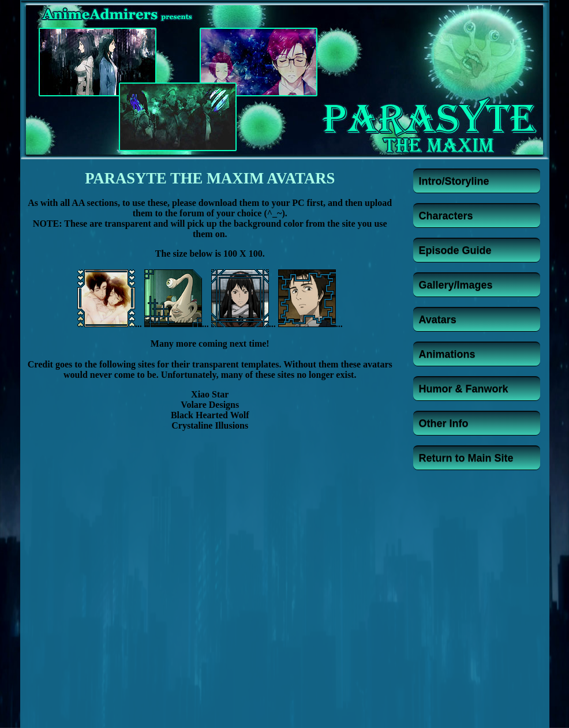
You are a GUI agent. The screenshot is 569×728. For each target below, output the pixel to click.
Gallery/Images (456, 285)
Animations (447, 354)
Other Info (444, 423)
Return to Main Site (466, 458)
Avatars (438, 320)
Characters (446, 216)
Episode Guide (455, 250)
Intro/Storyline (454, 181)
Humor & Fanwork (464, 389)
